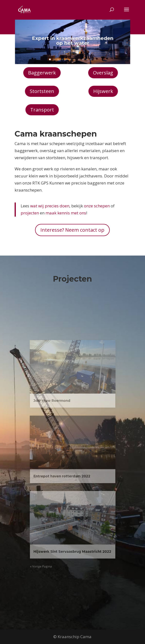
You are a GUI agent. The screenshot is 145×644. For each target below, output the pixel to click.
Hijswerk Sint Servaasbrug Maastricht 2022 (72, 525)
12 (92, 57)
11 (88, 57)
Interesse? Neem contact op (72, 230)
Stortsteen (42, 91)
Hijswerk (103, 91)
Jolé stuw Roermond (57, 415)
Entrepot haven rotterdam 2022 (65, 470)
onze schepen (97, 206)
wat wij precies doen (50, 206)
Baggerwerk (42, 73)
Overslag (103, 73)
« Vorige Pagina (50, 536)
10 (85, 57)
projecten (30, 213)
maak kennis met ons (66, 213)
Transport (42, 110)
